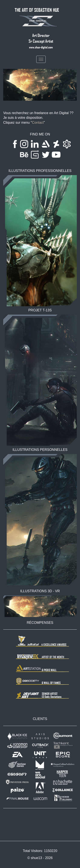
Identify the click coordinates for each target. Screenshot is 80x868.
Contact (38, 123)
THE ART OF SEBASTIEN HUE (37, 10)
